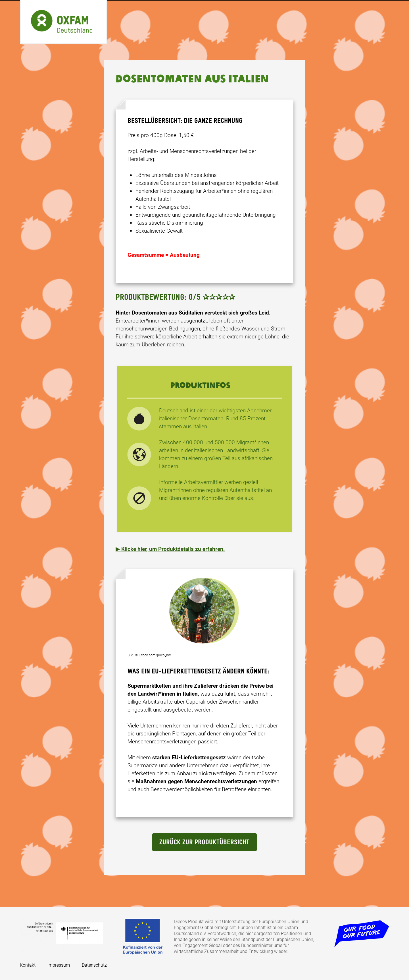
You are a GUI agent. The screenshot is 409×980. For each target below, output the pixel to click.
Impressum (59, 965)
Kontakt (28, 965)
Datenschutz (94, 965)
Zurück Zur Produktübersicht (204, 842)
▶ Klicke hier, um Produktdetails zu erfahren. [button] (170, 549)
